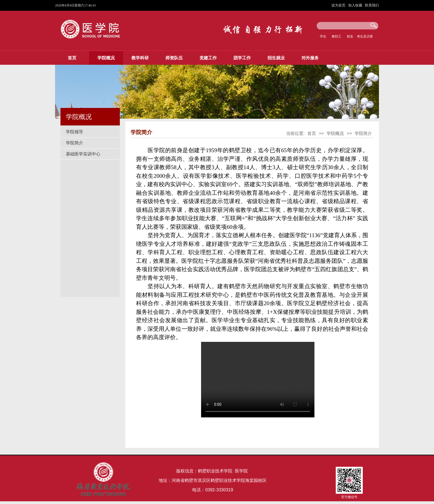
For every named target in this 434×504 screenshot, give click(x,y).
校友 (350, 36)
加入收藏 (356, 5)
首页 (72, 58)
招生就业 (276, 58)
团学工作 (242, 58)
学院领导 (74, 132)
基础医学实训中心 (83, 154)
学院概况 (106, 58)
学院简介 (74, 143)
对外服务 (310, 58)
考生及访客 (365, 36)
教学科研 (140, 58)
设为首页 (339, 5)
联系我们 (372, 5)
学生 (323, 36)
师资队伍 (174, 58)
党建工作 (208, 58)
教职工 (337, 36)
